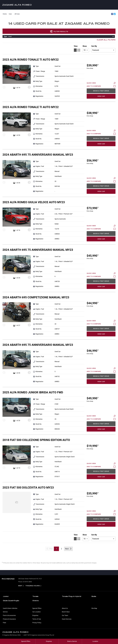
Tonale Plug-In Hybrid (72, 596)
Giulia (94, 596)
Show (85, 46)
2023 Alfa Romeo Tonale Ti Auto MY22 (31, 60)
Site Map (94, 608)
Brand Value (66, 612)
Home (5, 14)
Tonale (35, 596)
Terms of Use (37, 619)
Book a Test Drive (101, 91)
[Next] (29, 87)
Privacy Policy (37, 623)
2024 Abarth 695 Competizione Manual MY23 (36, 297)
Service (5, 612)
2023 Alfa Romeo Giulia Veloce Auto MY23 (34, 202)
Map (20, 586)
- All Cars (17, 14)
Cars (10, 14)
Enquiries (35, 615)
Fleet (4, 623)
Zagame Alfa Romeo (17, 5)
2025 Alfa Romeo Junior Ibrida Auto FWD (33, 392)
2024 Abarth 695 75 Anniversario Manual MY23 (38, 155)
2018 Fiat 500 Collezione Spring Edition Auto (36, 440)
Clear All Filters (106, 40)
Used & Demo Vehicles (10, 608)
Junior (6, 596)
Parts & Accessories (9, 615)
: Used (59, 36)
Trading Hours (33, 586)
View (76, 46)
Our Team (65, 615)
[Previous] (4, 87)
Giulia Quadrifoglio (11, 601)
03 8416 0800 (27, 582)
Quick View (101, 83)
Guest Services (67, 619)
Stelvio (36, 601)
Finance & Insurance (9, 619)
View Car (101, 96)
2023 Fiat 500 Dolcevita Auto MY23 (28, 488)
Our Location (36, 612)
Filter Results (59, 31)
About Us (65, 608)
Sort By (94, 46)
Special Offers (37, 608)
